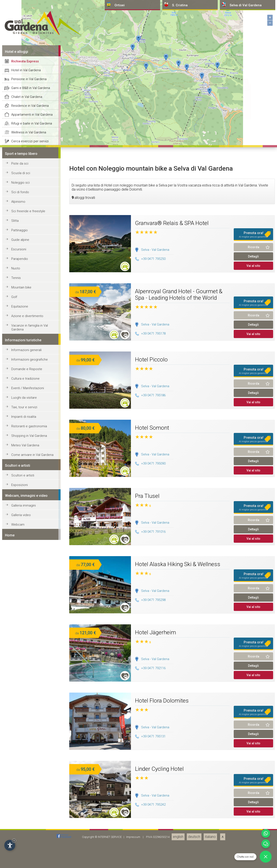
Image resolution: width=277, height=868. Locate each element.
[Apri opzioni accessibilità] (10, 845)
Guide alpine (20, 787)
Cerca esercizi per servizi (30, 688)
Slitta (15, 768)
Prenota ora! (253, 782)
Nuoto (16, 815)
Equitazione (20, 853)
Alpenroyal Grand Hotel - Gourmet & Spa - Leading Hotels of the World (179, 842)
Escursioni (19, 796)
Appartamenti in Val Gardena (32, 662)
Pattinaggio (19, 777)
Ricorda (254, 794)
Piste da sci (20, 711)
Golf (14, 844)
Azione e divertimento (27, 863)
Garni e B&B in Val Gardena (31, 635)
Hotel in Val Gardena (26, 617)
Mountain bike (21, 834)
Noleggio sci (20, 730)
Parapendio (20, 806)
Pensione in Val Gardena (29, 626)
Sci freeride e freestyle (28, 758)
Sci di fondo (20, 739)
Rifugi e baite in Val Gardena (32, 670)
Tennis (16, 825)
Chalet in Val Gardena (27, 644)
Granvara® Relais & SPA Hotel (172, 770)
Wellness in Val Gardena (29, 679)
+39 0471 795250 (150, 806)
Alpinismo (18, 749)
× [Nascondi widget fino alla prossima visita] (14, 841)
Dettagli (253, 803)
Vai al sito (253, 813)
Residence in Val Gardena (30, 653)
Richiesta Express (25, 608)
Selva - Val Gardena (155, 797)
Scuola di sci (21, 720)
